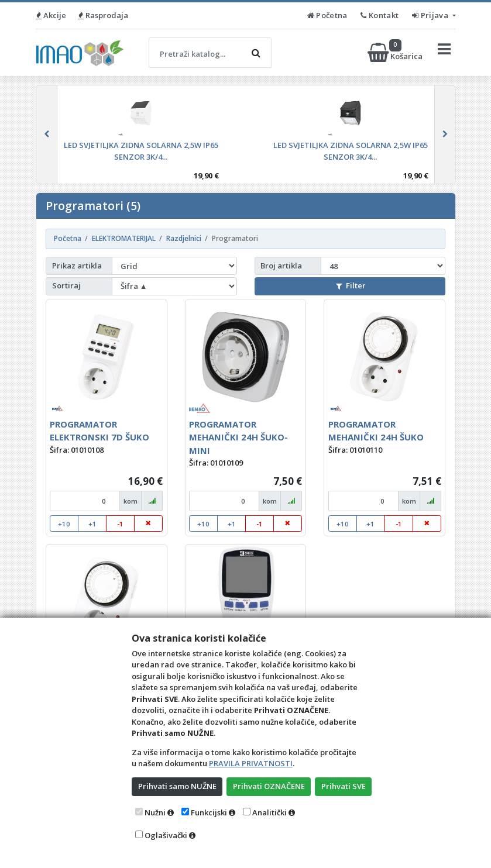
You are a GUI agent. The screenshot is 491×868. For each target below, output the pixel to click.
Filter (351, 285)
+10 (64, 524)
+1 (92, 524)
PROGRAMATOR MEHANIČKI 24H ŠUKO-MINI (238, 437)
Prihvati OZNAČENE (269, 786)
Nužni (155, 812)
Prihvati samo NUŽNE (177, 786)
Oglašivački (166, 835)
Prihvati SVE (344, 786)
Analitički (269, 812)
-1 (120, 524)
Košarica (396, 53)
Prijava (431, 15)
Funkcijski (209, 812)
